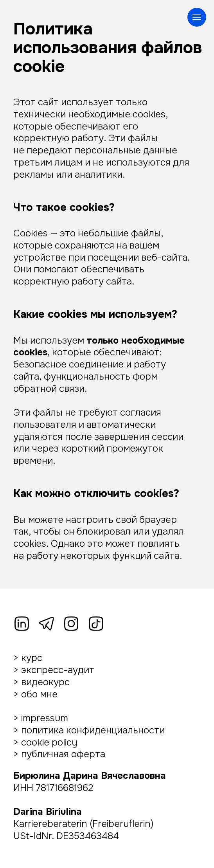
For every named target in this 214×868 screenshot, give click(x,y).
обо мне (39, 694)
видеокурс (45, 682)
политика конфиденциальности (93, 730)
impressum (45, 718)
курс (32, 658)
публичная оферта (63, 754)
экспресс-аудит (58, 670)
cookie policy (49, 742)
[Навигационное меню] (197, 17)
